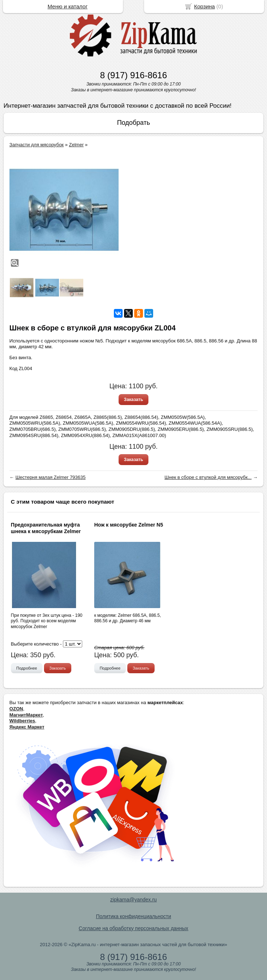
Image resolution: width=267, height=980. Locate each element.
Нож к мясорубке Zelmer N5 (129, 525)
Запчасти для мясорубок (37, 145)
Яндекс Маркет (27, 727)
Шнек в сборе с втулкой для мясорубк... (208, 477)
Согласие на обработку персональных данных (133, 928)
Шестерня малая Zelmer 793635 (50, 477)
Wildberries (22, 721)
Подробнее (27, 668)
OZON (16, 709)
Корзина (205, 6)
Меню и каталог (68, 6)
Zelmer (76, 145)
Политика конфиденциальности (134, 916)
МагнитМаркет (26, 715)
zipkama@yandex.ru (133, 900)
